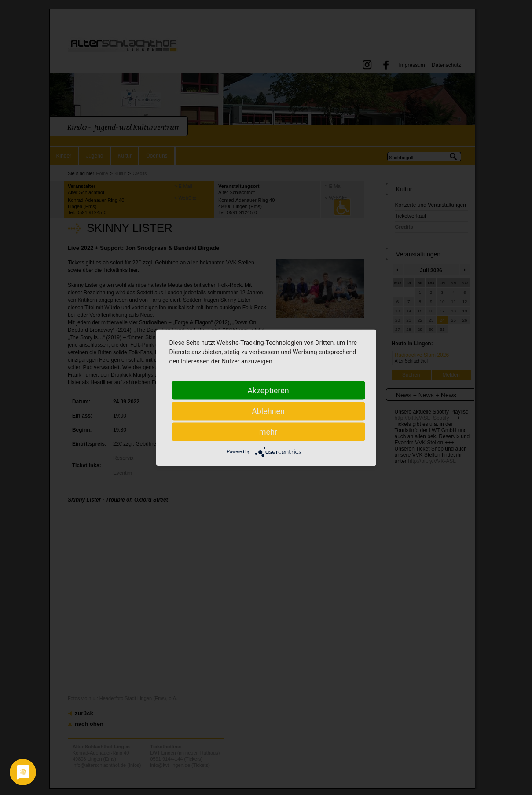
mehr (268, 431)
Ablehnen (268, 411)
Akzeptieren (268, 390)
